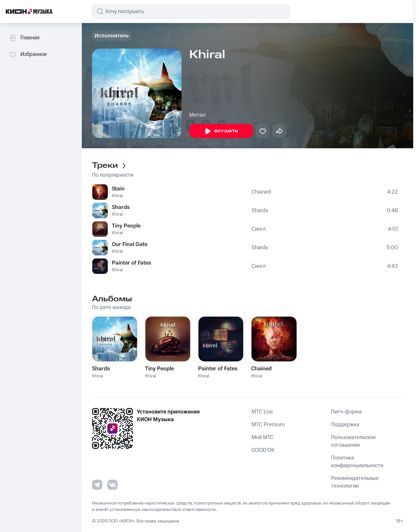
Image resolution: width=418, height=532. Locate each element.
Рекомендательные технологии (355, 482)
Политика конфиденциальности (357, 462)
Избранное (28, 54)
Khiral (117, 196)
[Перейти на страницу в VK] (112, 485)
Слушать (221, 131)
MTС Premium (268, 425)
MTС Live (262, 412)
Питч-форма (346, 412)
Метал (197, 115)
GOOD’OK (263, 450)
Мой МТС (263, 437)
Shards (121, 207)
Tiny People (126, 226)
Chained (261, 192)
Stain (118, 189)
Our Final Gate (130, 244)
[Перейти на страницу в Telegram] (97, 485)
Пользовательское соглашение (353, 441)
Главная (24, 38)
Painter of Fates (132, 263)
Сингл (259, 229)
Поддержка (345, 425)
